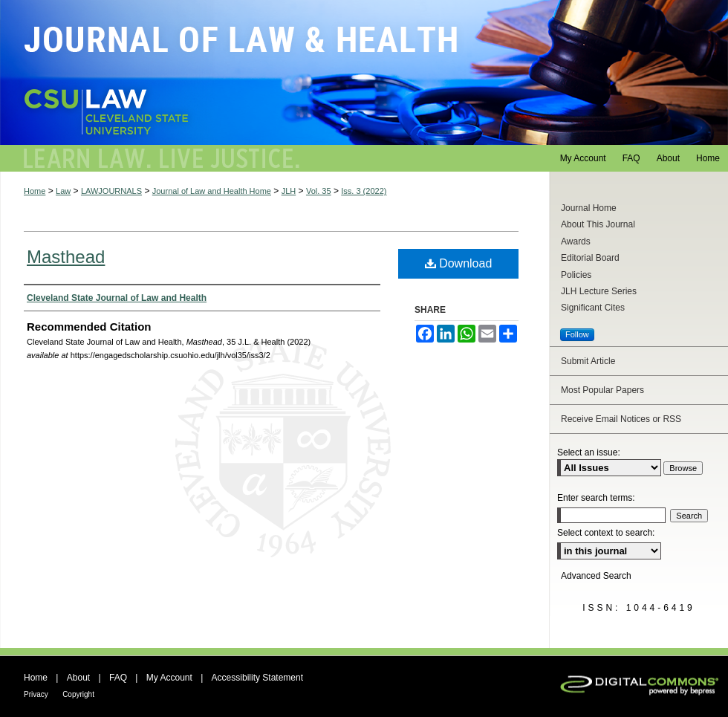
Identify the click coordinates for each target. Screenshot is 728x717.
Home (35, 191)
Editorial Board (590, 258)
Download (459, 263)
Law (63, 191)
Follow (577, 334)
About (78, 678)
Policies (576, 275)
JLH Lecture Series (599, 291)
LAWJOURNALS (111, 191)
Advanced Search (596, 576)
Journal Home (589, 208)
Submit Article (588, 361)
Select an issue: (589, 452)
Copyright (78, 694)
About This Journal (598, 224)
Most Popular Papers (602, 390)
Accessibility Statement (257, 678)
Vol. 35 (319, 191)
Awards (576, 241)
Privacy (36, 694)
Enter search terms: (596, 498)
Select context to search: (606, 533)
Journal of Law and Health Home (212, 191)
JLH (289, 191)
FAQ (118, 678)
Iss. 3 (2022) (364, 191)
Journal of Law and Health (364, 72)
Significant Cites (593, 308)
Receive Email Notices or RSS (621, 419)
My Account (169, 678)
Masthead (66, 257)
